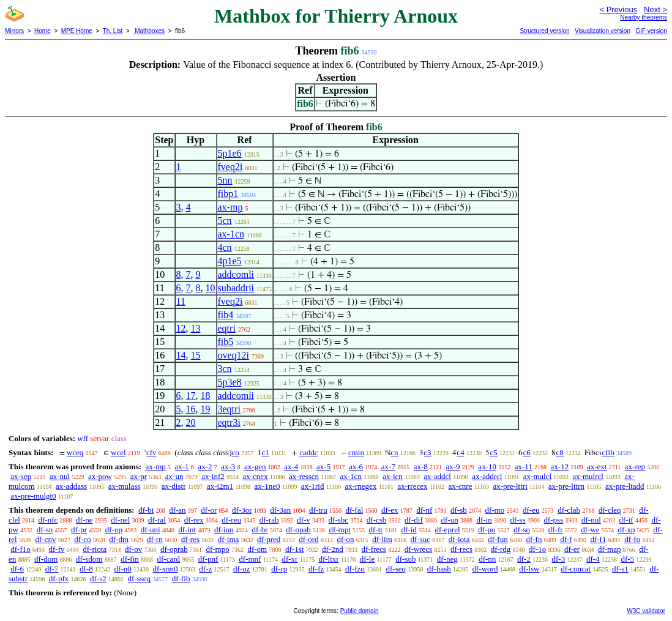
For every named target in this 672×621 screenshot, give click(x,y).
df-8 (86, 569)
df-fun (498, 539)
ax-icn (392, 476)
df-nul (591, 520)
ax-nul (60, 476)
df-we (590, 530)
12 (181, 328)
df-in (484, 520)
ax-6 (356, 467)
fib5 (226, 342)
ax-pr (139, 476)
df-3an (280, 510)
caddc (308, 452)
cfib (608, 452)
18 (206, 396)
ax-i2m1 (220, 486)
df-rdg (501, 549)
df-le (368, 559)
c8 (559, 452)
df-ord (309, 539)
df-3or (242, 510)
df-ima (229, 539)
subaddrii (236, 288)
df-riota (95, 549)
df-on (345, 539)
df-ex (390, 510)
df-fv (57, 549)
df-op (114, 530)
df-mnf (250, 559)
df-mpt (339, 530)
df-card (169, 559)
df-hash (439, 569)
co (236, 452)
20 (191, 422)
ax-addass (71, 486)
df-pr (79, 530)
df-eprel (447, 530)
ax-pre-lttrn (566, 486)
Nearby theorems (644, 17)
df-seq (396, 569)
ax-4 (291, 467)
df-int (187, 530)
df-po (487, 530)
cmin (356, 452)
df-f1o (21, 549)
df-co (82, 539)
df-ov (133, 549)
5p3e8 (230, 382)
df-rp (279, 569)
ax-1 (182, 467)
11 (181, 301)
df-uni (151, 530)
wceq (75, 452)
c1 (266, 452)
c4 (460, 452)
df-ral (157, 520)
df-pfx (59, 578)
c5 (493, 452)
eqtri (227, 328)
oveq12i (234, 355)
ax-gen (255, 467)
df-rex (194, 520)
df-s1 (620, 569)
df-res (190, 539)
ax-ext (597, 467)
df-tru (318, 510)
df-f (566, 539)
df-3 (559, 559)
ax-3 (228, 467)
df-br (259, 530)
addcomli (236, 274)
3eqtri (229, 409)
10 (211, 288)
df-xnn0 (165, 569)
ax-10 (487, 467)
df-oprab (174, 549)
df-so (522, 530)
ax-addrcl (487, 476)
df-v (304, 520)
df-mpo (217, 549)
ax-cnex (256, 476)
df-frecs (374, 549)
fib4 (226, 315)
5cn (225, 221)
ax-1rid (313, 486)
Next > (655, 9)
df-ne (84, 520)
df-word (485, 569)
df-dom (46, 559)
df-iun (224, 530)
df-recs (461, 549)
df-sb (459, 510)
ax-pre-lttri (510, 486)
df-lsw (529, 569)
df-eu (531, 510)
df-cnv (45, 539)
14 (181, 355)
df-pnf (208, 559)
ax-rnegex (360, 486)
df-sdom (89, 559)
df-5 (627, 559)
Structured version (544, 31)
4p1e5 (230, 261)
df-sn (45, 530)
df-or (209, 510)
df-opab (298, 530)
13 (196, 328)
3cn (225, 369)
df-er (572, 549)
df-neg (447, 559)
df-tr (376, 530)
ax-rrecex (412, 486)
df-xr (289, 559)
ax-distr (174, 486)
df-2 (524, 559)
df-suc (421, 539)
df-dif (414, 520)
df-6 (17, 569)
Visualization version (603, 31)
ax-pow (100, 476)
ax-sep (21, 476)
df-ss (517, 520)
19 (206, 409)
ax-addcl (437, 476)
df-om (257, 549)
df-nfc (48, 520)
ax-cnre (461, 486)
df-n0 (123, 569)
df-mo (495, 510)
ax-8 (421, 467)
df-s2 (98, 578)
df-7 (52, 569)
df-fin (130, 559)
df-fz (316, 569)
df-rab (269, 520)
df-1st (294, 549)
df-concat (576, 569)
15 (196, 355)
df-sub (405, 559)
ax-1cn (231, 234)
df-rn (155, 539)
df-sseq (140, 578)
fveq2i (230, 167)
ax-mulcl (537, 476)
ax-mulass (125, 486)
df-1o (537, 549)
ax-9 (453, 467)
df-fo (632, 539)
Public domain (360, 611)
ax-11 (524, 467)
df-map (610, 549)
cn (394, 452)
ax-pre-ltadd (625, 486)
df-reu (231, 520)
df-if (626, 520)
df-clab (569, 510)
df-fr (556, 530)
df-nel (120, 520)
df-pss (553, 520)
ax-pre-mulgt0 (33, 496)
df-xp (626, 530)
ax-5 (323, 467)
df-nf (424, 510)
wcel (118, 452)
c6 (526, 452)
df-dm (119, 539)
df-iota (459, 539)
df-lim (382, 539)
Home (43, 31)
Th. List (113, 31)
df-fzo (355, 569)
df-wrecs (418, 549)
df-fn (534, 539)
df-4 (593, 559)
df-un (449, 520)
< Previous (618, 9)
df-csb (377, 520)
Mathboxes (149, 31)
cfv (151, 452)
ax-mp (230, 207)
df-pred (269, 539)
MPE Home (77, 31)
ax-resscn (304, 476)
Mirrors (14, 31)
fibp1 (228, 194)
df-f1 (598, 539)
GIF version (651, 31)
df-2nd (333, 549)
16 (191, 409)
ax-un (174, 476)
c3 (427, 452)
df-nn (487, 559)
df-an (177, 510)
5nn (225, 180)
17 (191, 396)
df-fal (354, 510)
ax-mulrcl (588, 476)
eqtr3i (229, 422)
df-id (409, 530)
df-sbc (339, 520)
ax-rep (635, 467)
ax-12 (560, 467)
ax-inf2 (213, 476)
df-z (205, 569)
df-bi (146, 510)
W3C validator (646, 611)
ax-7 (388, 467)
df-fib (181, 578)
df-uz (241, 569)
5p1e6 (230, 153)
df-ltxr (328, 559)
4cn (225, 247)
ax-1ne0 (267, 486)
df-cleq (610, 510)
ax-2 (205, 467)
